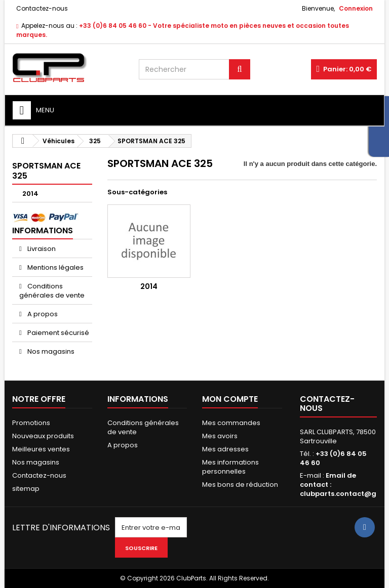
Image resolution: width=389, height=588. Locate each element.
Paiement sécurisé (57, 333)
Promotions (31, 423)
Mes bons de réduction (240, 485)
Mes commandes (231, 423)
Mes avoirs (220, 436)
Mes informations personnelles (230, 467)
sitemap (26, 489)
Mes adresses (225, 449)
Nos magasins (50, 351)
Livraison (41, 249)
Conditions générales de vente (52, 291)
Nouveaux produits (43, 436)
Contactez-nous (42, 8)
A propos (42, 314)
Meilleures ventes (41, 449)
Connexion (356, 8)
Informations (43, 230)
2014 (30, 194)
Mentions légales (55, 267)
